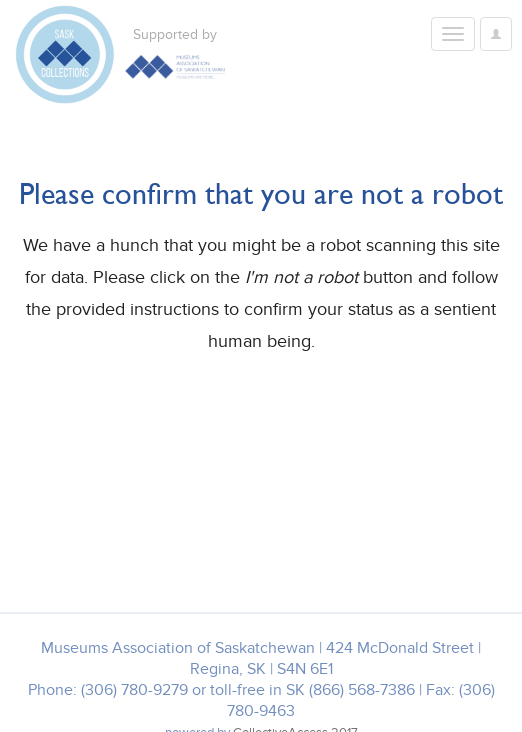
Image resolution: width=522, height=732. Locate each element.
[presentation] (182, 421)
